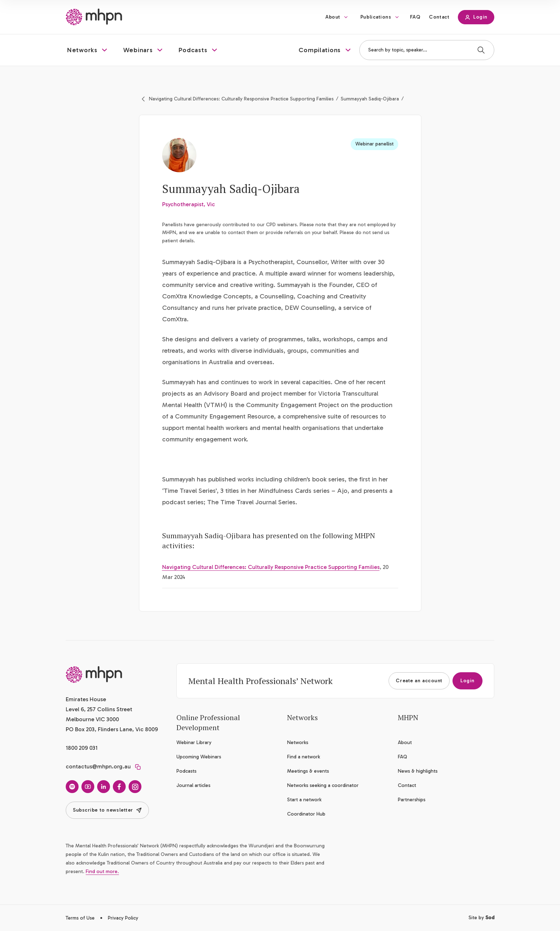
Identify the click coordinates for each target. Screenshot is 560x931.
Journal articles (193, 785)
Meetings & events (308, 771)
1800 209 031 (82, 748)
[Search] (481, 50)
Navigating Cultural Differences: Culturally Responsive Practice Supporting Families (241, 99)
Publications (376, 17)
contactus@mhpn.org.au (98, 766)
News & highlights (418, 771)
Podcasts (186, 771)
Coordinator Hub (306, 814)
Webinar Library (194, 742)
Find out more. (102, 871)
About (333, 17)
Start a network (304, 800)
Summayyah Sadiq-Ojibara (370, 99)
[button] (88, 50)
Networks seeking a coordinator (323, 785)
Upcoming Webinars (199, 757)
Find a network (304, 757)
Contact (439, 17)
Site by (481, 918)
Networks (298, 742)
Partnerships (412, 800)
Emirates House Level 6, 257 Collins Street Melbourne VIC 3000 (99, 709)
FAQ (415, 17)
